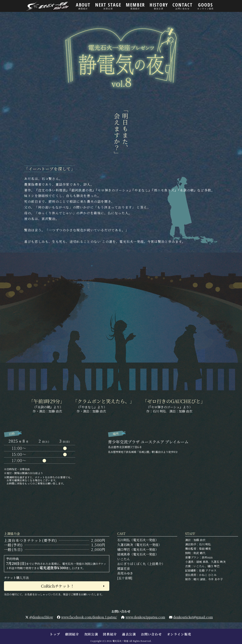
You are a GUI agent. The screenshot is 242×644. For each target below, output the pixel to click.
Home (32, 625)
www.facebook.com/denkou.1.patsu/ (89, 617)
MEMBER (135, 6)
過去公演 (129, 634)
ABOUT (83, 6)
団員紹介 (110, 634)
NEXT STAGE (108, 6)
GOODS (205, 6)
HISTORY (159, 6)
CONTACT (183, 6)
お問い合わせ (151, 634)
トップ (55, 634)
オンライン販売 (179, 634)
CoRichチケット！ (58, 586)
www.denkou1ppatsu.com (145, 617)
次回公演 (91, 634)
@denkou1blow (41, 617)
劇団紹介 (72, 634)
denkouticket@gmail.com (193, 617)
